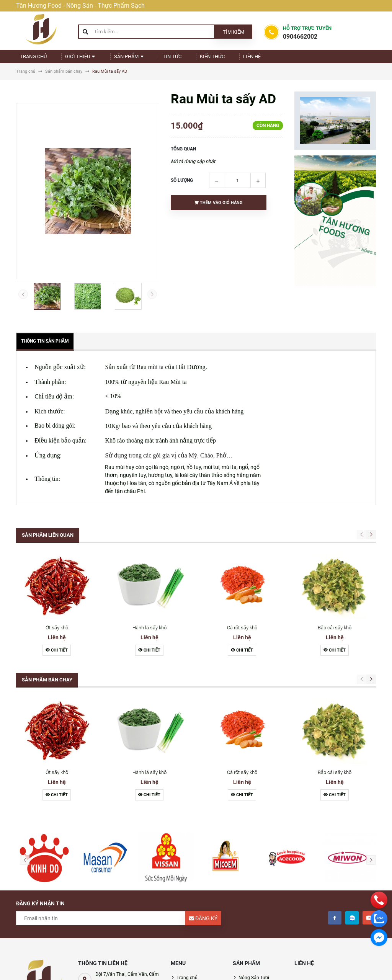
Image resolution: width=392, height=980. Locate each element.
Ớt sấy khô (57, 634)
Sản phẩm (122, 60)
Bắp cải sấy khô (335, 634)
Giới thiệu (78, 60)
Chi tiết (57, 657)
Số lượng (182, 187)
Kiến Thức (194, 60)
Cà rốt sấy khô (242, 634)
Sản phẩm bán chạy (47, 686)
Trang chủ (36, 60)
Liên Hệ (228, 60)
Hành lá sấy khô (149, 634)
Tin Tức (159, 60)
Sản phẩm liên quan (48, 541)
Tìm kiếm (234, 32)
